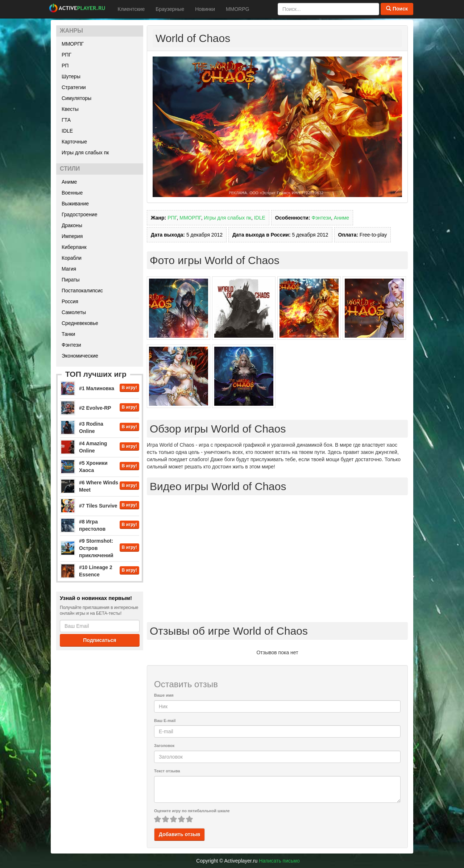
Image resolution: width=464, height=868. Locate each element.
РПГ (67, 55)
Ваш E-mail (165, 721)
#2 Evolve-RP (95, 408)
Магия (69, 269)
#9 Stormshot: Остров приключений (96, 548)
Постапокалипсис (82, 291)
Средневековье (80, 323)
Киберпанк (74, 247)
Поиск (397, 9)
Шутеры (71, 76)
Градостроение (79, 214)
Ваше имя (164, 695)
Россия (70, 301)
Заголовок (164, 746)
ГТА (66, 120)
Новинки (205, 9)
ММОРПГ (73, 44)
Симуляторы (76, 98)
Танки (68, 334)
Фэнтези (71, 345)
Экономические (80, 356)
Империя (72, 236)
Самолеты (74, 312)
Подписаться (100, 640)
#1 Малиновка (97, 388)
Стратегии (74, 87)
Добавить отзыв (179, 834)
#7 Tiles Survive (98, 506)
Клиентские (131, 9)
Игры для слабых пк (85, 153)
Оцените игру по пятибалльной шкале (192, 811)
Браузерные (170, 9)
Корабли (72, 258)
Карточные (74, 142)
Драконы (72, 225)
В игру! (129, 388)
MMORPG (238, 9)
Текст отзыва (167, 771)
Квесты (70, 109)
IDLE (67, 131)
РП (65, 66)
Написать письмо (279, 861)
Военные (72, 193)
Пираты (71, 280)
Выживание (75, 204)
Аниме (69, 182)
